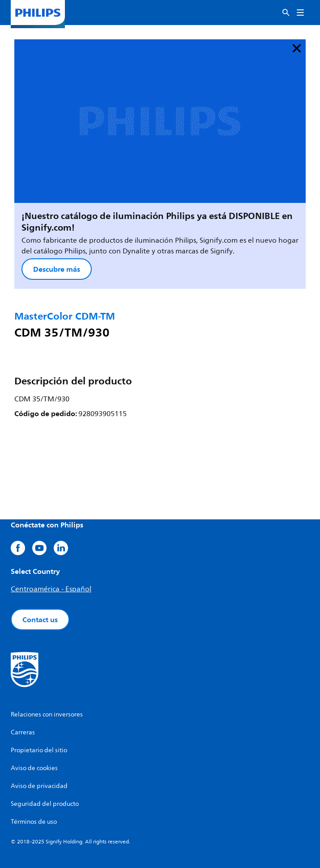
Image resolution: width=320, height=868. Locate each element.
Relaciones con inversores (47, 714)
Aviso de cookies (34, 768)
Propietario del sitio (39, 750)
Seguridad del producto (45, 804)
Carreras (23, 732)
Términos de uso (34, 822)
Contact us (40, 619)
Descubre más (57, 269)
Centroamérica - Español (51, 589)
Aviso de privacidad (39, 786)
